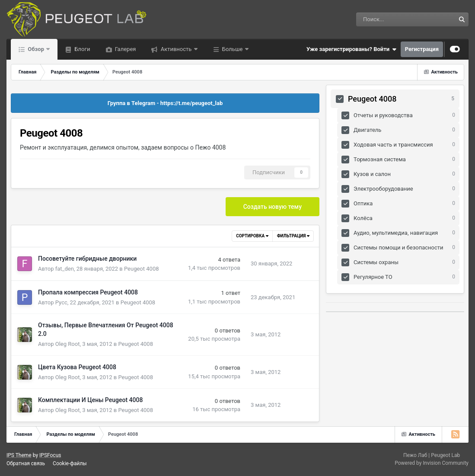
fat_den (65, 269)
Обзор (36, 49)
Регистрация (422, 49)
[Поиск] (382, 19)
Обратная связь (26, 463)
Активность (176, 49)
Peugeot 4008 (142, 269)
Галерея (125, 49)
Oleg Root (68, 344)
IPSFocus (50, 455)
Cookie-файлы (70, 463)
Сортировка (252, 236)
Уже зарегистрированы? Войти (351, 49)
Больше (233, 49)
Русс (61, 302)
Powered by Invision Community (432, 463)
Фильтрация (293, 236)
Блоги (81, 49)
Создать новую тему (273, 207)
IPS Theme (19, 455)
